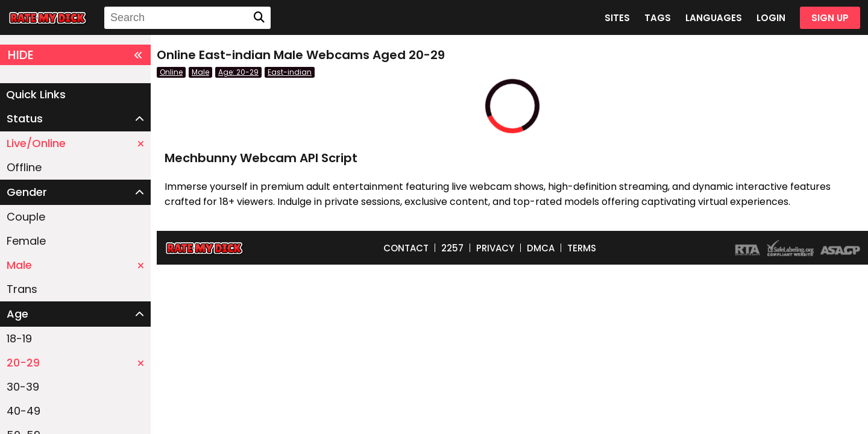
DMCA (541, 248)
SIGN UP (830, 18)
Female (26, 241)
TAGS (658, 18)
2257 (452, 248)
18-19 (19, 338)
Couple (26, 217)
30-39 (23, 387)
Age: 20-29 (238, 72)
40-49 (24, 411)
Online (171, 72)
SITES (617, 18)
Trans (22, 289)
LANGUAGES (714, 18)
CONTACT (406, 248)
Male (75, 265)
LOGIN (771, 18)
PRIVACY (495, 248)
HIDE (75, 55)
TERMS (582, 248)
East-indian (290, 72)
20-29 (75, 363)
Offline (24, 167)
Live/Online (75, 143)
